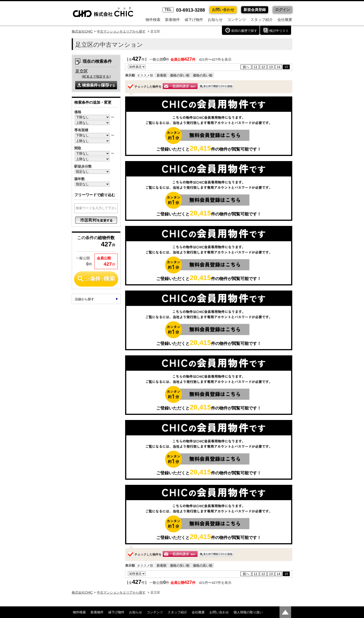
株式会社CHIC (82, 31)
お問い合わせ (223, 10)
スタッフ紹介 (262, 20)
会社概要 (285, 20)
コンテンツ (237, 20)
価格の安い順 (180, 75)
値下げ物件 (194, 20)
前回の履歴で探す (244, 31)
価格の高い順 (203, 75)
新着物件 (172, 20)
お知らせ (215, 20)
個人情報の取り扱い (248, 612)
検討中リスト (279, 31)
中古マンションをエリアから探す (121, 31)
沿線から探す (84, 299)
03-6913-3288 (184, 10)
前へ (246, 67)
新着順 (162, 75)
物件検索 (153, 20)
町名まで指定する (96, 76)
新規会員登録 (255, 10)
